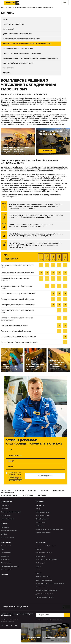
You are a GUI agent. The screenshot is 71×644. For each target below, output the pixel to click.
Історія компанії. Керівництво (45, 561)
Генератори (44, 505)
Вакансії (38, 585)
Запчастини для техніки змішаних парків (50, 544)
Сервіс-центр (6, 557)
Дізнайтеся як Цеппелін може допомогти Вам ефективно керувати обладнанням (16, 164)
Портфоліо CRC (6, 567)
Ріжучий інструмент (42, 534)
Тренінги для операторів (44, 595)
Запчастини (40, 520)
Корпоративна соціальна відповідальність (50, 598)
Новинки (38, 588)
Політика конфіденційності (45, 612)
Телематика (5, 542)
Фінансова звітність (42, 602)
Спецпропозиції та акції (44, 567)
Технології (5, 538)
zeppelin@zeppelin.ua (10, 510)
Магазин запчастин (8, 507)
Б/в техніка (40, 516)
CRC (2, 564)
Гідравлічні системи (42, 530)
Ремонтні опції (6, 561)
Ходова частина (41, 537)
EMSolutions (5, 571)
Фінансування (40, 571)
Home (3, 8)
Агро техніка (20, 505)
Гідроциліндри (6, 578)
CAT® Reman (40, 541)
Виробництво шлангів (43, 547)
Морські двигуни (58, 505)
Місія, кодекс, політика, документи (47, 574)
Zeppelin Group (6, 505)
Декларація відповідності (44, 608)
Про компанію (41, 557)
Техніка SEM (32, 505)
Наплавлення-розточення (10, 581)
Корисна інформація (42, 591)
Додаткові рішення (7, 552)
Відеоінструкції (6, 585)
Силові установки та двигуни (11, 527)
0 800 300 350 (29, 510)
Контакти (4, 589)
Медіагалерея (40, 578)
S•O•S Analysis (6, 574)
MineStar (4, 549)
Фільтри (38, 523)
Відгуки (38, 581)
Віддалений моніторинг (9, 545)
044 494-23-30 (42, 510)
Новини (38, 564)
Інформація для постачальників (46, 605)
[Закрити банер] (67, 623)
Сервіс (10, 8)
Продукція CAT (6, 516)
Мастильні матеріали (43, 527)
